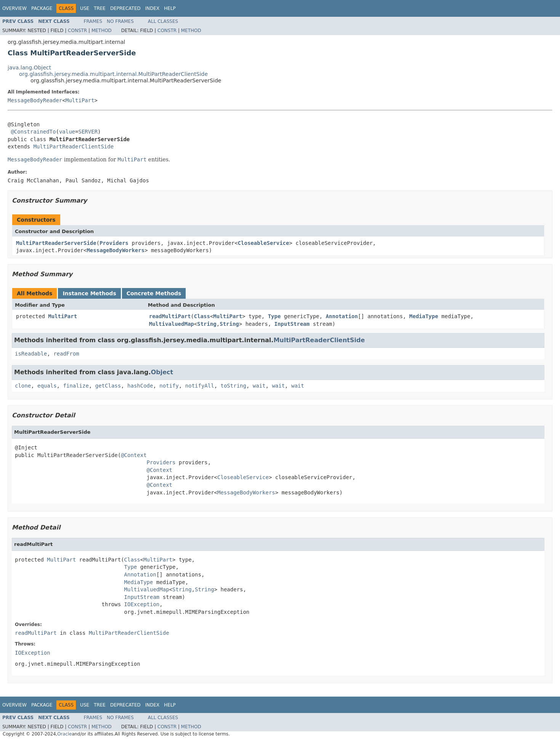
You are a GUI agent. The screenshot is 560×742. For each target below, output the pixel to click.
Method (102, 31)
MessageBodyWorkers (116, 250)
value (67, 132)
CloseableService (264, 243)
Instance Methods (89, 293)
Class (202, 316)
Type (274, 316)
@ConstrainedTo (33, 132)
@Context (134, 455)
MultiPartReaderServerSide (56, 243)
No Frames (120, 21)
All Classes (163, 21)
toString (233, 386)
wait (259, 386)
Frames (93, 21)
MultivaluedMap (172, 324)
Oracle (64, 734)
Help (170, 8)
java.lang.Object (29, 68)
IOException (142, 604)
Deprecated (125, 8)
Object (162, 372)
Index (152, 8)
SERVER (88, 132)
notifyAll (200, 386)
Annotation (342, 316)
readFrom (66, 354)
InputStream (292, 324)
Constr (77, 31)
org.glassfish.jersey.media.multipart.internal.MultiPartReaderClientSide (113, 74)
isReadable (31, 354)
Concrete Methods (154, 293)
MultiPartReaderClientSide (73, 146)
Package (42, 8)
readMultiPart (170, 316)
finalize (76, 386)
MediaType (424, 316)
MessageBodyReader (35, 100)
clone (23, 386)
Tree (100, 8)
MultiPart (80, 100)
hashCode (140, 386)
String (207, 324)
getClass (108, 386)
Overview (14, 8)
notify (169, 386)
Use (85, 8)
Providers (114, 243)
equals (47, 386)
